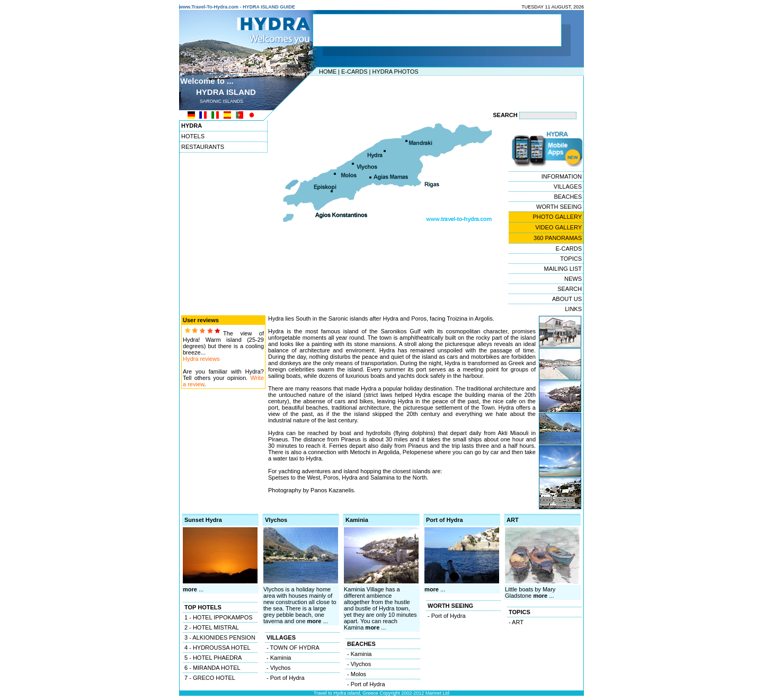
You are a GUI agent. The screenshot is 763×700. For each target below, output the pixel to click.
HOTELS (193, 136)
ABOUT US (567, 299)
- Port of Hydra (286, 678)
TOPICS (571, 259)
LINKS (573, 309)
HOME (328, 72)
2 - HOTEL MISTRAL (212, 627)
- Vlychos (278, 668)
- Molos (357, 674)
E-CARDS (354, 72)
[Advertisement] (379, 92)
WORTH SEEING (559, 207)
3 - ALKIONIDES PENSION (220, 637)
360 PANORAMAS (558, 238)
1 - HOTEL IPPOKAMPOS (219, 617)
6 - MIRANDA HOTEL (212, 668)
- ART (516, 622)
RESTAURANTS (203, 147)
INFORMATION (562, 176)
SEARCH (570, 289)
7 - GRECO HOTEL (210, 678)
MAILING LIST (563, 269)
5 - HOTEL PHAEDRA (213, 658)
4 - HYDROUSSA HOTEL (218, 648)
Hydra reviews (201, 359)
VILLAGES (568, 187)
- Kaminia (279, 658)
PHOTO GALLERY (557, 217)
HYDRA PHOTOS (395, 72)
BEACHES (568, 197)
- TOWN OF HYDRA (293, 648)
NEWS (573, 279)
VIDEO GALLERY (558, 227)
